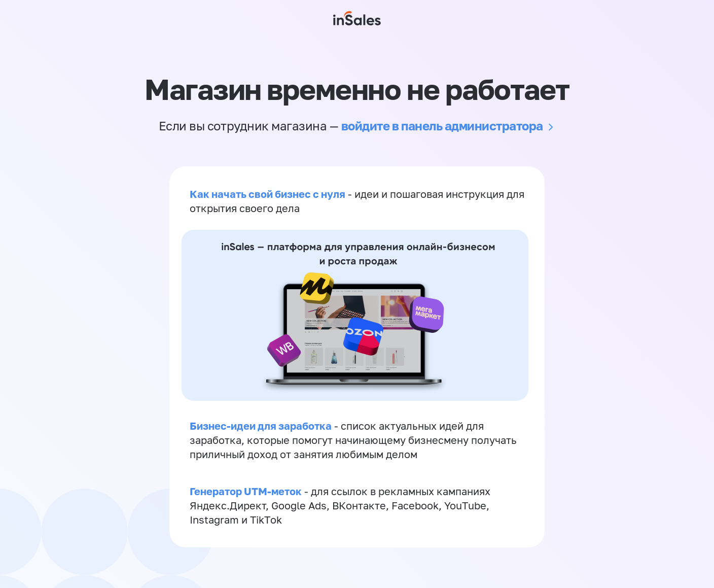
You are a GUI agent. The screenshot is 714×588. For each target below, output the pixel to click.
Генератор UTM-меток (246, 491)
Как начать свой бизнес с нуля (267, 194)
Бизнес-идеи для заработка (261, 426)
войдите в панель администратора (442, 126)
